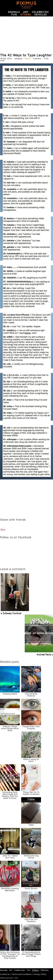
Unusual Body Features (31, 695)
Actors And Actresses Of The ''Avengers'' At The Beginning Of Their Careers (10, 955)
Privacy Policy (40, 974)
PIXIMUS (26, 3)
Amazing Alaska (10, 694)
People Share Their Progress (31, 727)
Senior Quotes (31, 888)
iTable (31, 825)
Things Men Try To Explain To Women (31, 793)
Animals (14, 12)
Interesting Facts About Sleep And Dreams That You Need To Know (10, 795)
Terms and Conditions (22, 974)
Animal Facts (44, 654)
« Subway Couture (11, 613)
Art (26, 12)
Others (26, 15)
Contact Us (5, 974)
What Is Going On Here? (31, 760)
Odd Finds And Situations (31, 920)
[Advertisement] (26, 35)
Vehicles (40, 15)
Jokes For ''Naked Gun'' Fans (10, 857)
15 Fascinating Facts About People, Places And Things (31, 954)
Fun (14, 15)
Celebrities (40, 12)
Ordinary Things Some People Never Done (10, 728)
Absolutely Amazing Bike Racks (10, 889)
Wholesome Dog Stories (31, 857)
